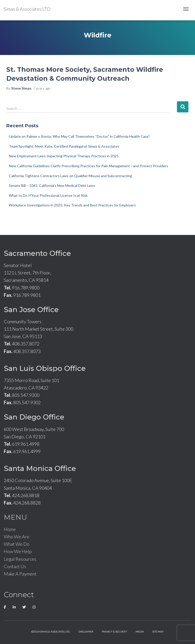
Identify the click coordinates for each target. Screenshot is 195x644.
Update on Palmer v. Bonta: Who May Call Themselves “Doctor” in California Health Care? (79, 136)
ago (42, 88)
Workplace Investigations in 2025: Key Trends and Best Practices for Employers (72, 205)
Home (10, 529)
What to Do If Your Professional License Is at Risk (48, 195)
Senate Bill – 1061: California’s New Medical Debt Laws (52, 185)
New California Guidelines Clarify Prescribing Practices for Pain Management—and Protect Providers (88, 166)
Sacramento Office (37, 253)
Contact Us (15, 566)
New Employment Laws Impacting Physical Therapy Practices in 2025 (64, 156)
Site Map (158, 632)
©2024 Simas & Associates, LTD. (51, 632)
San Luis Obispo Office (45, 368)
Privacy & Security (115, 632)
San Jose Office (31, 310)
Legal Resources (20, 559)
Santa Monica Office (40, 468)
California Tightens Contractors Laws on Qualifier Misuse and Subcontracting (70, 176)
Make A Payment (20, 574)
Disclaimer (86, 632)
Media (140, 632)
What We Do (17, 544)
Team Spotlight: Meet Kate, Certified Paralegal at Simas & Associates (64, 146)
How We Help (18, 551)
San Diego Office (34, 417)
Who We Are (17, 537)
